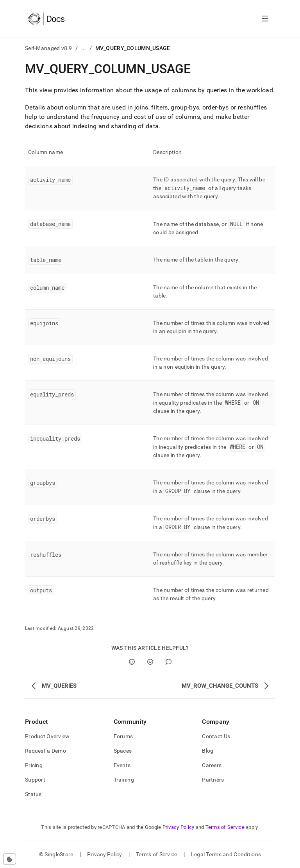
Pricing (34, 765)
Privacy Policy (179, 827)
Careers (212, 765)
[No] (150, 662)
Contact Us (216, 736)
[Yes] (132, 662)
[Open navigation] (265, 19)
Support (35, 780)
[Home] (46, 19)
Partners (213, 780)
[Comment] (169, 662)
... (84, 48)
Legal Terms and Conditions (226, 854)
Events (122, 765)
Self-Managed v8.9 (49, 48)
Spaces (123, 751)
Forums (123, 736)
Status (33, 794)
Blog (208, 751)
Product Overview (47, 736)
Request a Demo (46, 751)
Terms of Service (225, 827)
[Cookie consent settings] (10, 859)
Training (124, 780)
